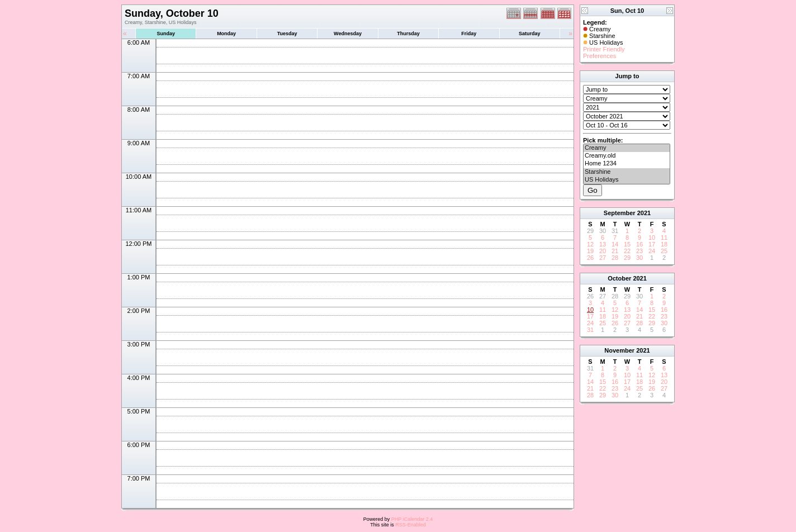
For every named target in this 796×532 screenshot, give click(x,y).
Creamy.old (627, 156)
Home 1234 (627, 164)
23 (639, 251)
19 (590, 251)
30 (639, 258)
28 (615, 258)
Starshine (627, 172)
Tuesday (287, 34)
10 (652, 237)
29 (627, 258)
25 (664, 251)
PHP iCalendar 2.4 (412, 519)
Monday (226, 34)
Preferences (600, 56)
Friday (469, 34)
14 (615, 244)
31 (590, 330)
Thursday (408, 34)
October (619, 278)
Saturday (530, 34)
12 (590, 244)
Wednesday (348, 34)
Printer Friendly (604, 49)
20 (603, 251)
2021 (644, 213)
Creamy (627, 148)
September (620, 213)
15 (627, 244)
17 (652, 244)
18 (664, 244)
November (619, 350)
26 (590, 258)
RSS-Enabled (411, 525)
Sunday (166, 34)
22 (627, 251)
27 (603, 258)
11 (664, 237)
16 (639, 244)
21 (615, 251)
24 (652, 251)
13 (603, 244)
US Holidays (627, 180)
